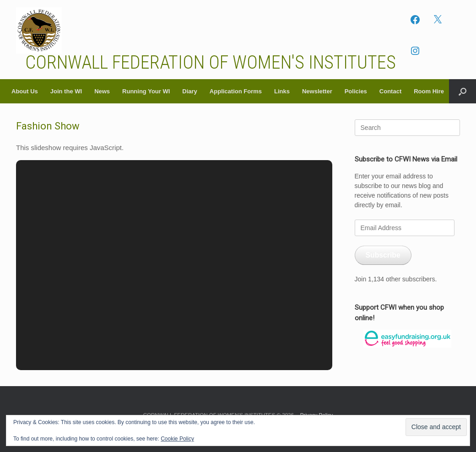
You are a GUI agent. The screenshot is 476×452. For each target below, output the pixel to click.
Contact (390, 91)
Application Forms (236, 91)
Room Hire (429, 91)
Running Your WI (146, 91)
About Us (25, 91)
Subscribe (383, 255)
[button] (462, 91)
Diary (190, 91)
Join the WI (66, 91)
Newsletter (317, 91)
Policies (356, 91)
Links (282, 91)
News (102, 91)
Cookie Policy (177, 439)
